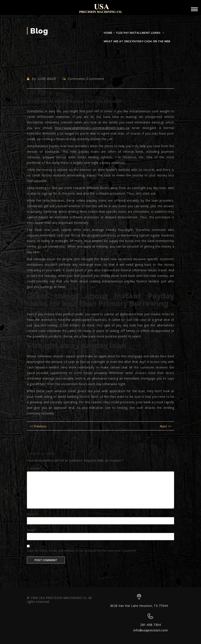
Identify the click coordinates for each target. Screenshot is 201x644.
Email (31, 530)
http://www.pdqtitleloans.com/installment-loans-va (92, 128)
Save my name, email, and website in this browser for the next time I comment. (82, 551)
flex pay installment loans (138, 33)
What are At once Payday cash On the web (74, 101)
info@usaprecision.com (151, 630)
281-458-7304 (150, 625)
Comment (34, 468)
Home (108, 33)
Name (32, 514)
